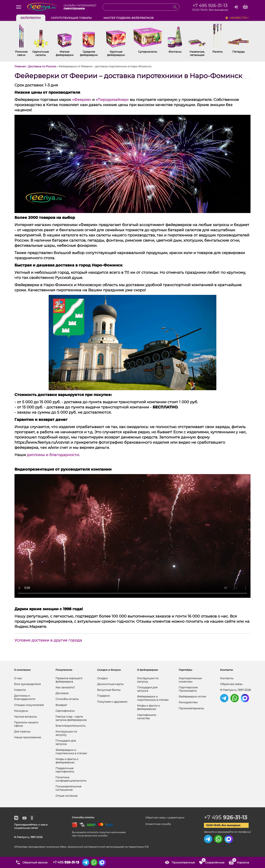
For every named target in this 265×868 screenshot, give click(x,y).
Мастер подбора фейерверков (129, 18)
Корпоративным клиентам (190, 680)
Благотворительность (70, 726)
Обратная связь (231, 684)
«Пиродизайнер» (112, 100)
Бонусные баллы (109, 690)
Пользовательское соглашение (68, 788)
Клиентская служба (158, 824)
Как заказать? (65, 687)
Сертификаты (65, 711)
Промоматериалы (191, 708)
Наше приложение (28, 737)
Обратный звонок (35, 862)
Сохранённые (213, 861)
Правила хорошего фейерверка (69, 680)
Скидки (102, 678)
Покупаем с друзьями (112, 702)
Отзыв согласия (66, 796)
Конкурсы (21, 711)
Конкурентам (188, 702)
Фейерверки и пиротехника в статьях (71, 752)
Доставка (62, 693)
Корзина (240, 861)
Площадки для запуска (66, 742)
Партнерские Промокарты (188, 689)
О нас (18, 678)
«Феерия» (82, 100)
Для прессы (22, 731)
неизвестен (238, 18)
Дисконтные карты (110, 684)
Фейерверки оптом (192, 696)
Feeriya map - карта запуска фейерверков (71, 718)
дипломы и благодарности (53, 455)
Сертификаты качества (147, 717)
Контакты (227, 678)
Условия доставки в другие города (48, 640)
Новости (20, 690)
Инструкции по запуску (66, 733)
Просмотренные (183, 862)
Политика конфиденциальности (71, 779)
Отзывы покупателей (29, 705)
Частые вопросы (25, 717)
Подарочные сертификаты (65, 770)
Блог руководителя (27, 684)
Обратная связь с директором (165, 818)
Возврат (61, 705)
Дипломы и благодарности (25, 697)
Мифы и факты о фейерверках (67, 761)
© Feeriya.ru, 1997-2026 (235, 690)
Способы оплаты (67, 699)
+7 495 (226, 817)
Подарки (103, 696)
